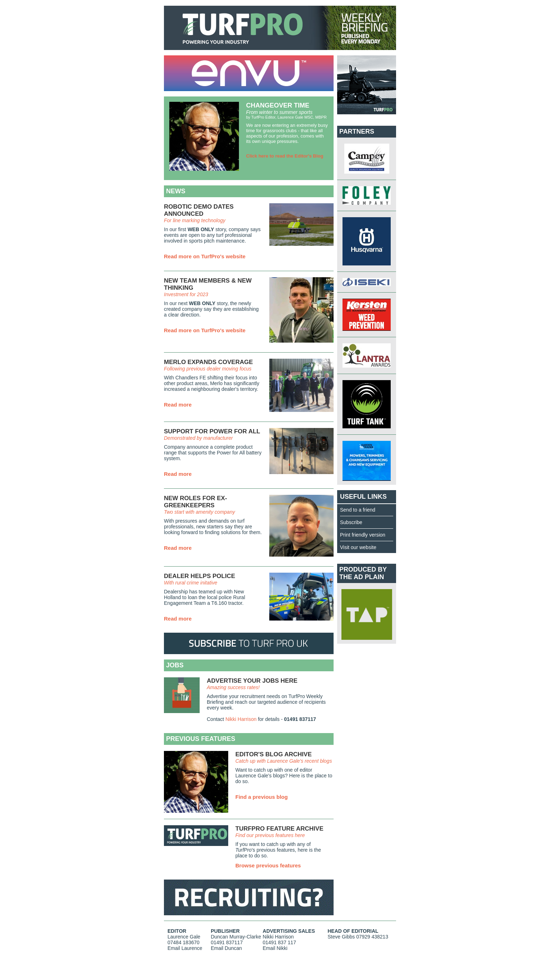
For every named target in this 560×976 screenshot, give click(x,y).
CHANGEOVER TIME (278, 105)
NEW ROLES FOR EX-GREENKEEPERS (196, 502)
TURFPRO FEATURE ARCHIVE (279, 829)
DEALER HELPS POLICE (199, 576)
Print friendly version (363, 535)
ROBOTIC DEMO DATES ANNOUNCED (199, 210)
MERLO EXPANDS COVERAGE (208, 362)
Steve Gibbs (341, 937)
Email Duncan (226, 948)
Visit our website (358, 547)
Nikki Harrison (241, 719)
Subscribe (351, 522)
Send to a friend (358, 510)
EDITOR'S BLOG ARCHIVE (274, 754)
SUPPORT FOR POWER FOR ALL (212, 431)
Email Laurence (185, 948)
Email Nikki (275, 948)
